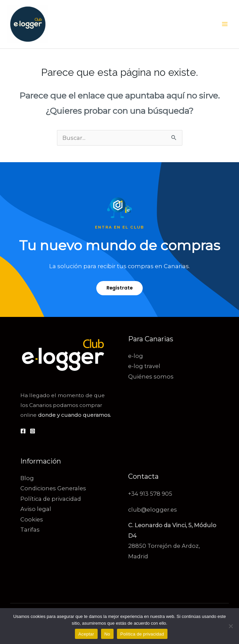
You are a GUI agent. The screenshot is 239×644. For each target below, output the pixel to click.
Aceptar (86, 634)
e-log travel (144, 366)
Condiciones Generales (53, 488)
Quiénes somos (151, 377)
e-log (136, 356)
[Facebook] (23, 431)
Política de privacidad (51, 499)
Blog (27, 478)
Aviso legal (36, 509)
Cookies (32, 519)
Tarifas (30, 530)
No (107, 634)
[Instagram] (33, 431)
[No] (231, 626)
